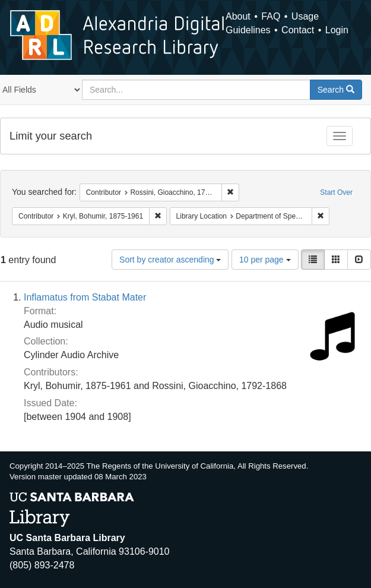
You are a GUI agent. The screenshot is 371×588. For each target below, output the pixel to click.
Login (337, 30)
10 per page (265, 260)
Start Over (336, 192)
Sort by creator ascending (170, 260)
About (238, 16)
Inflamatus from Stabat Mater (85, 297)
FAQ (271, 16)
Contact (298, 30)
